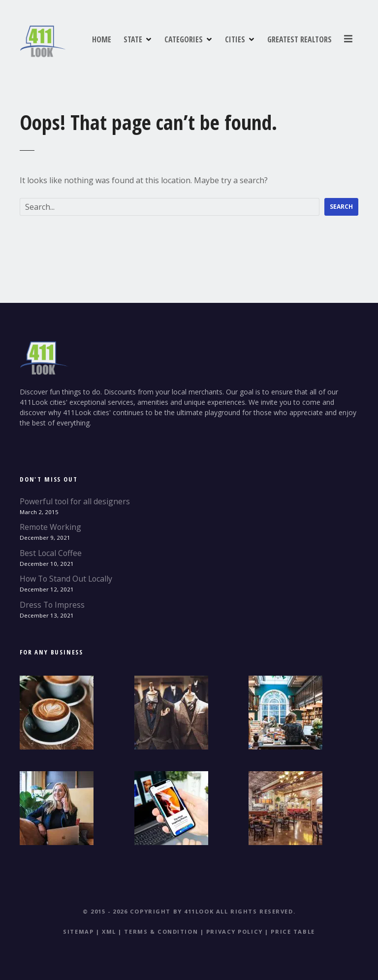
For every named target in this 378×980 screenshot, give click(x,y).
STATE (211, 39)
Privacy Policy (235, 931)
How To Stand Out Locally (66, 579)
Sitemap (78, 931)
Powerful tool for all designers (75, 501)
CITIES (313, 39)
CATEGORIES (262, 39)
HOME (180, 39)
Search (341, 207)
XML (109, 931)
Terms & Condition (161, 931)
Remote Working (50, 527)
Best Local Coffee (51, 553)
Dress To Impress (52, 605)
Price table (293, 931)
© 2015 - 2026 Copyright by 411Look (148, 911)
